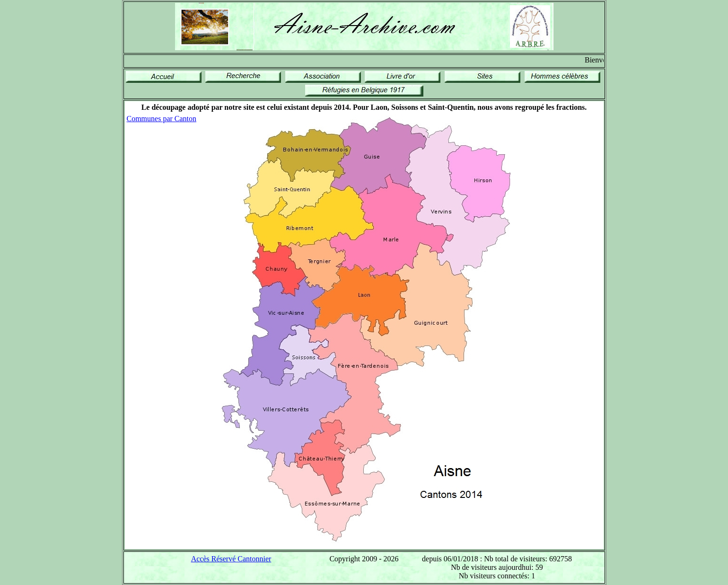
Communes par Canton (162, 119)
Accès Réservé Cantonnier (231, 559)
